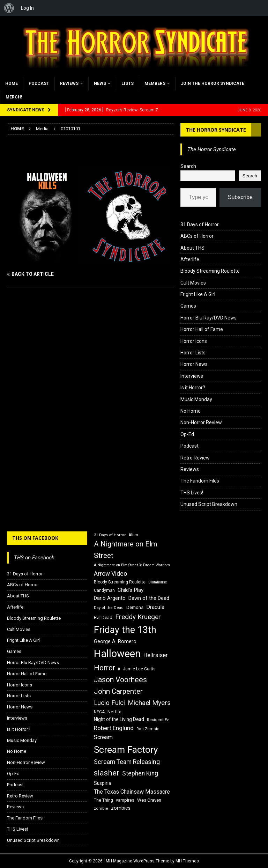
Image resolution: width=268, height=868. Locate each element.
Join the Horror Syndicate (213, 83)
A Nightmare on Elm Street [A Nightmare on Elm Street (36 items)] (125, 550)
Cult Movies (193, 283)
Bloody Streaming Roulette (210, 271)
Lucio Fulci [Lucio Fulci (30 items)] (109, 703)
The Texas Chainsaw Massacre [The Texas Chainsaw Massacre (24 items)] (132, 792)
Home (12, 83)
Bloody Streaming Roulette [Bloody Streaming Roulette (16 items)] (120, 582)
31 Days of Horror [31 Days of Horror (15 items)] (110, 535)
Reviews (69, 83)
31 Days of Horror (200, 225)
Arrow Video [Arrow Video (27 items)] (110, 574)
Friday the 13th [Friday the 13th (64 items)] (125, 630)
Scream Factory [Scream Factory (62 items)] (126, 749)
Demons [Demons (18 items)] (135, 607)
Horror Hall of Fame (202, 329)
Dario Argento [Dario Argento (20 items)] (110, 598)
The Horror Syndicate (216, 130)
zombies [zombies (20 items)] (121, 808)
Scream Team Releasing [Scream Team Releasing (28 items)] (127, 762)
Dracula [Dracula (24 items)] (155, 607)
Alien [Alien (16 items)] (133, 535)
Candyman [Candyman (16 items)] (104, 590)
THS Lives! (192, 493)
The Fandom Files (200, 481)
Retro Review (195, 458)
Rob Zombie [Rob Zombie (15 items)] (148, 729)
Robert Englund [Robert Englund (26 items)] (114, 728)
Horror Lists (193, 353)
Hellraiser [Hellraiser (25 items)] (156, 655)
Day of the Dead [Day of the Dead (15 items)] (109, 608)
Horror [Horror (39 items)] (105, 668)
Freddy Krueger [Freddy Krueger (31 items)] (138, 617)
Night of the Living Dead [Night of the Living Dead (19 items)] (119, 719)
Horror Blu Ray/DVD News (209, 318)
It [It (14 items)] (119, 669)
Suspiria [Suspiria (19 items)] (102, 783)
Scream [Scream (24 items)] (103, 737)
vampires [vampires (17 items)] (125, 800)
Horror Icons (194, 341)
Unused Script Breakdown (209, 504)
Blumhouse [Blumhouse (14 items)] (158, 582)
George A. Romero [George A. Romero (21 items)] (115, 641)
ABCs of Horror (197, 236)
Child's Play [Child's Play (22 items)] (131, 590)
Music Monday (196, 399)
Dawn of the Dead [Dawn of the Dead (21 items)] (149, 598)
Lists (128, 83)
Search (188, 166)
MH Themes (187, 861)
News (100, 83)
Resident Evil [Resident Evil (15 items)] (159, 720)
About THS (192, 248)
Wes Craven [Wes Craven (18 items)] (149, 800)
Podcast (39, 83)
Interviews (192, 376)
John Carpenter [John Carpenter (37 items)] (118, 691)
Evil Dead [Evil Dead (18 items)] (103, 617)
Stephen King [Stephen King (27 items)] (140, 773)
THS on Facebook (35, 538)
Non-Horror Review (201, 422)
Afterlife (190, 259)
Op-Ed (187, 434)
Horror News (194, 364)
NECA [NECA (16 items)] (99, 712)
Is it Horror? (193, 388)
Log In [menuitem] (27, 8)
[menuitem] (9, 8)
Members (155, 83)
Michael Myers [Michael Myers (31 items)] (149, 703)
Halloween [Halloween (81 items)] (117, 654)
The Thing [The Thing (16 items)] (103, 800)
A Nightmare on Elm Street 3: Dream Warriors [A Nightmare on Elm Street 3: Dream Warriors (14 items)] (132, 565)
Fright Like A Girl (198, 294)
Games (188, 306)
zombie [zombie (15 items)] (101, 808)
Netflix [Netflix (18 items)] (114, 712)
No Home (191, 411)
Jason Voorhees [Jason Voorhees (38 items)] (120, 680)
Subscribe (240, 197)
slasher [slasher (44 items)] (107, 773)
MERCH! (14, 97)
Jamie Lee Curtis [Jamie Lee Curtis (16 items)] (139, 669)
